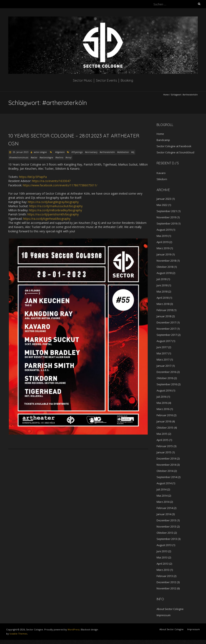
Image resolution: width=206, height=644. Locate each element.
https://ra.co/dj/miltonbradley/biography (56, 210)
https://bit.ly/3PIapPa (33, 177)
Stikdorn (162, 179)
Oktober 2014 (165, 471)
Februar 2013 (165, 576)
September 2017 (167, 335)
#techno (59, 157)
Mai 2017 (162, 353)
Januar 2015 (164, 452)
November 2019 (166, 217)
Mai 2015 (162, 434)
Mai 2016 (162, 403)
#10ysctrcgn (77, 152)
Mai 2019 (162, 236)
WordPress (74, 629)
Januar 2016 (164, 421)
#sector (34, 157)
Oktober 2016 (165, 378)
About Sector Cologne (170, 609)
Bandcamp (163, 140)
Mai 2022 (162, 205)
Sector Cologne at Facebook (174, 146)
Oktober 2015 (165, 428)
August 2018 (164, 273)
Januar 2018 (164, 316)
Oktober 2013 (165, 533)
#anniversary (91, 152)
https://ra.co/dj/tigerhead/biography (47, 219)
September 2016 (167, 384)
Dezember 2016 (166, 372)
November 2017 (166, 329)
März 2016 (163, 409)
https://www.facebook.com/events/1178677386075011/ (60, 185)
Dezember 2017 (166, 322)
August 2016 (164, 390)
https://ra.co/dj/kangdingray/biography (53, 202)
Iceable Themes (18, 634)
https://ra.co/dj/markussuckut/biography (56, 206)
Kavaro (161, 173)
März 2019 (163, 248)
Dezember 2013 (166, 520)
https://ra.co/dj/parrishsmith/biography (53, 214)
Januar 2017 (164, 366)
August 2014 (164, 483)
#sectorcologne (46, 157)
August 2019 (164, 230)
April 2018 (163, 298)
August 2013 (164, 545)
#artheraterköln (107, 152)
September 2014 (167, 477)
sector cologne (40, 152)
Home (166, 95)
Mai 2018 (162, 291)
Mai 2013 (162, 557)
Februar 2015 (165, 446)
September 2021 (167, 211)
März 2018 (163, 304)
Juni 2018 (162, 285)
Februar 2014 (165, 508)
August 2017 (164, 341)
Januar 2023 (164, 199)
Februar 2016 (165, 415)
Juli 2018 (162, 279)
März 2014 (163, 502)
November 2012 (166, 588)
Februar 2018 (165, 310)
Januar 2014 (164, 514)
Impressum (164, 615)
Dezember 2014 (166, 458)
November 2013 (166, 526)
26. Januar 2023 (20, 152)
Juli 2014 (162, 489)
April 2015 (163, 440)
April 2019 (163, 242)
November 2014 (166, 465)
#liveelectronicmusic (19, 157)
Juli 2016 (162, 397)
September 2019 (167, 223)
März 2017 (163, 360)
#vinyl (68, 157)
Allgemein (60, 152)
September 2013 (167, 539)
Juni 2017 (162, 347)
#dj (133, 152)
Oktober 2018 (165, 267)
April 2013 (163, 564)
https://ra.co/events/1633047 (51, 181)
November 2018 (166, 261)
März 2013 (163, 570)
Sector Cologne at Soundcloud (175, 152)
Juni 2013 (162, 551)
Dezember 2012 (166, 582)
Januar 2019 (164, 254)
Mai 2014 (162, 496)
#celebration (123, 152)
